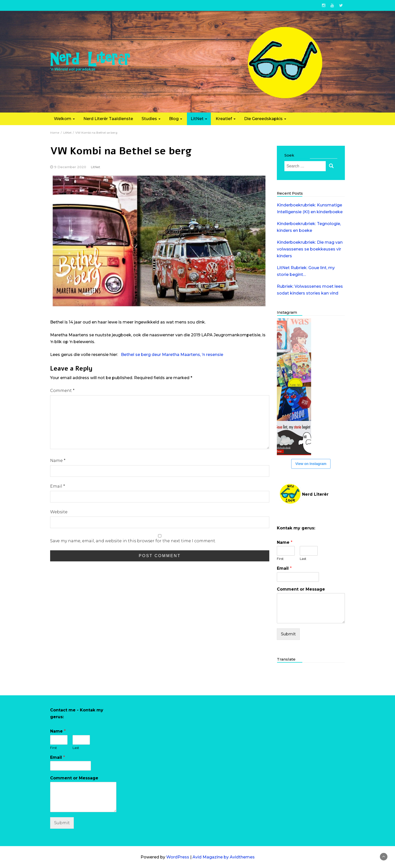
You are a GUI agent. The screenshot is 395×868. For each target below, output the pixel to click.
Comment (62, 391)
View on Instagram (311, 464)
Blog (176, 119)
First (280, 559)
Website (59, 512)
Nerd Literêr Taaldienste (108, 119)
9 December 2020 (70, 167)
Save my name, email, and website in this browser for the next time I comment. (133, 541)
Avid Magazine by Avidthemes (224, 857)
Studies (151, 119)
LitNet (199, 119)
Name (58, 461)
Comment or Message (301, 589)
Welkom (64, 119)
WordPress (178, 857)
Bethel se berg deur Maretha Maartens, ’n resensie (172, 355)
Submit (288, 634)
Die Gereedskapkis (265, 119)
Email (58, 486)
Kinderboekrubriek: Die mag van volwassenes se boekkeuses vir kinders (310, 249)
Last (303, 559)
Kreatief (226, 119)
